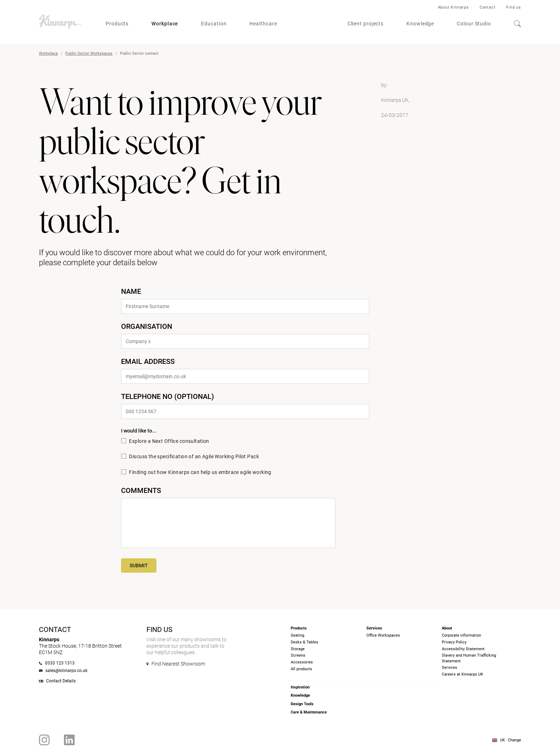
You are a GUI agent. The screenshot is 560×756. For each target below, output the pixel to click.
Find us (514, 7)
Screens (298, 655)
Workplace (165, 24)
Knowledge (420, 24)
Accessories (302, 662)
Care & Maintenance (309, 712)
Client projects (366, 24)
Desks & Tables (304, 642)
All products (301, 669)
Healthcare (263, 24)
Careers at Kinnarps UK (462, 674)
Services (449, 668)
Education (214, 24)
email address (148, 361)
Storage (298, 649)
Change (514, 740)
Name (131, 291)
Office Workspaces (383, 635)
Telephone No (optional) (167, 396)
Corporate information (461, 635)
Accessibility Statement (463, 649)
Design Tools (302, 704)
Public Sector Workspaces (89, 53)
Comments (141, 490)
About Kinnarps (453, 7)
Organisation (147, 326)
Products (117, 24)
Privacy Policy (454, 642)
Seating (297, 635)
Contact (488, 7)
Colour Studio (474, 24)
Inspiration (300, 687)
